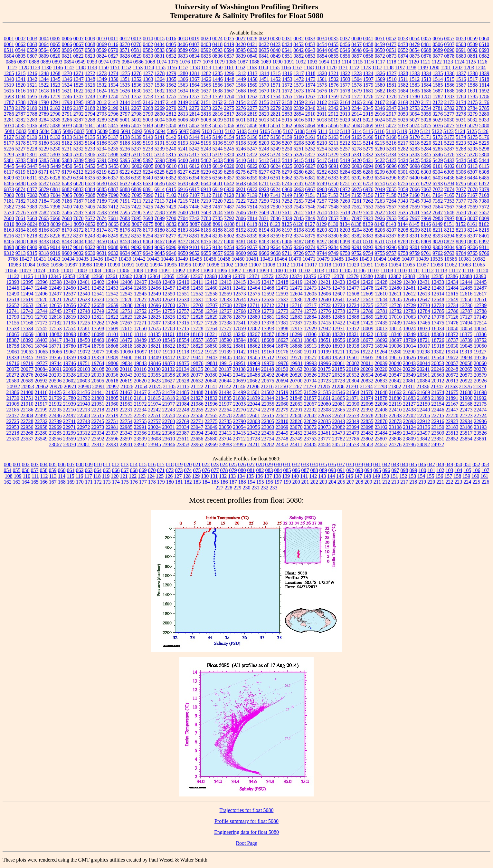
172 (98, 482)
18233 (225, 334)
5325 (287, 154)
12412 (211, 282)
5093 (149, 131)
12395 (27, 282)
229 (238, 488)
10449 (182, 259)
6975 (357, 189)
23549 (41, 439)
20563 (438, 375)
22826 (296, 421)
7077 (461, 189)
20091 (55, 369)
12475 (325, 288)
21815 (154, 398)
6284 (345, 172)
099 (413, 470)
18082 (55, 334)
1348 (90, 79)
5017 (310, 120)
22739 (55, 421)
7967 (415, 218)
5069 (368, 125)
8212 (449, 230)
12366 (182, 276)
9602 (79, 253)
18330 (381, 334)
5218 (414, 143)
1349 (102, 79)
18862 (254, 346)
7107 (194, 195)
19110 (169, 352)
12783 (410, 311)
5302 (44, 154)
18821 (155, 346)
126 (169, 476)
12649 (452, 299)
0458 (368, 44)
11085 (109, 270)
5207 (287, 143)
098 (404, 470)
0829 (137, 56)
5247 (252, 149)
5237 (137, 149)
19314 (452, 352)
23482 (367, 433)
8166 (44, 230)
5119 (402, 131)
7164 (438, 195)
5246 (241, 149)
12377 (324, 276)
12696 (155, 305)
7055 (392, 189)
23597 (126, 439)
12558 (211, 294)
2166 (368, 102)
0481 (426, 44)
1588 (473, 85)
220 (431, 482)
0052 (391, 39)
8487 (299, 241)
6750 (333, 183)
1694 (21, 96)
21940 (84, 404)
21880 (395, 398)
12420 (310, 282)
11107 (373, 270)
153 (412, 476)
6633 (137, 183)
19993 (310, 363)
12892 (381, 317)
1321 (334, 73)
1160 (218, 68)
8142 (380, 224)
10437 (111, 259)
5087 (79, 131)
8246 (102, 236)
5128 (21, 137)
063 (89, 470)
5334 (391, 154)
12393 (13, 282)
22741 (70, 421)
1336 (450, 73)
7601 (194, 212)
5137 (113, 137)
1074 (162, 62)
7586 (67, 212)
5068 (357, 125)
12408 (155, 282)
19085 (112, 352)
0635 (264, 50)
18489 (140, 340)
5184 (90, 143)
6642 (229, 183)
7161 (426, 195)
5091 (126, 131)
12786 (452, 311)
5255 (334, 149)
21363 (451, 386)
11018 (325, 265)
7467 (218, 207)
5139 (137, 137)
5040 (79, 125)
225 (476, 482)
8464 (148, 241)
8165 (32, 230)
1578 (357, 85)
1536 (137, 85)
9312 (9, 253)
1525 (79, 85)
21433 (70, 392)
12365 (168, 276)
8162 (484, 224)
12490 (13, 294)
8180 (160, 230)
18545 (169, 340)
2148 (171, 102)
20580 (13, 381)
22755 (140, 421)
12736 (466, 305)
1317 (299, 73)
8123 (275, 224)
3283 (32, 120)
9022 (90, 247)
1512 (414, 79)
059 (53, 470)
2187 (79, 108)
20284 (41, 375)
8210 (426, 230)
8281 (194, 236)
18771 (55, 346)
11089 (137, 270)
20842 (395, 381)
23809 (409, 439)
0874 (403, 56)
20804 (353, 381)
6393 (368, 178)
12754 (155, 311)
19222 (367, 352)
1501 (322, 79)
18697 (395, 340)
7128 (229, 195)
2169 (403, 102)
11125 (27, 276)
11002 (227, 265)
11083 (81, 270)
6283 (333, 172)
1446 (218, 79)
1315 (276, 73)
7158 (391, 195)
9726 (299, 253)
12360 (97, 276)
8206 (380, 230)
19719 (27, 363)
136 (259, 476)
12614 (438, 294)
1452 (276, 79)
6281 (310, 172)
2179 (21, 108)
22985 (126, 427)
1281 (194, 73)
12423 (338, 282)
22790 (240, 421)
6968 (322, 189)
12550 (169, 294)
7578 (32, 212)
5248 (264, 149)
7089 (102, 195)
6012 (194, 166)
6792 (426, 183)
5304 (67, 154)
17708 (169, 328)
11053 (381, 265)
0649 (368, 50)
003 (35, 464)
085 (287, 470)
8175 (113, 230)
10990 (114, 265)
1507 (368, 79)
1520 (21, 85)
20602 (70, 381)
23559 (70, 439)
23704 (225, 439)
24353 (282, 444)
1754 (160, 96)
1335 (438, 73)
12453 (112, 288)
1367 (194, 79)
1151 (115, 68)
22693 (395, 415)
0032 (299, 39)
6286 (368, 172)
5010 (229, 120)
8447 (90, 241)
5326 (299, 154)
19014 (410, 346)
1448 (229, 79)
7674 (102, 218)
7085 (67, 195)
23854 (466, 439)
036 (332, 464)
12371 (253, 276)
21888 (423, 398)
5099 (195, 131)
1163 (252, 68)
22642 (310, 415)
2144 (125, 102)
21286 (338, 386)
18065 (13, 334)
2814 (194, 114)
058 (44, 470)
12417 (268, 282)
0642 (299, 50)
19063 (27, 352)
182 (188, 482)
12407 (140, 282)
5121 (425, 131)
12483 (438, 288)
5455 (113, 166)
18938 (353, 346)
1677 (334, 91)
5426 (426, 160)
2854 (299, 114)
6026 (299, 166)
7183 (32, 201)
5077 (450, 125)
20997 (113, 386)
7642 (426, 212)
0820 (55, 56)
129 (196, 476)
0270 (125, 44)
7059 (403, 189)
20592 (41, 381)
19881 (211, 363)
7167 (472, 195)
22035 (240, 404)
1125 (471, 62)
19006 (395, 346)
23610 (169, 439)
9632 (113, 253)
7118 (218, 195)
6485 (484, 178)
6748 (310, 183)
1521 (32, 85)
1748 (90, 96)
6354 (194, 178)
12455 (140, 288)
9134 (218, 247)
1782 (438, 96)
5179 (32, 143)
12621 (55, 299)
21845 (282, 398)
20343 (126, 375)
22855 (367, 421)
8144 (403, 224)
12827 (183, 317)
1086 (231, 62)
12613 (423, 294)
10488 (352, 259)
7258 (333, 201)
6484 (472, 178)
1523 (55, 85)
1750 (113, 96)
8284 (206, 236)
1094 (324, 62)
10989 (100, 265)
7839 (287, 218)
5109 (311, 131)
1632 (160, 91)
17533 (13, 328)
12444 (466, 282)
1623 (90, 91)
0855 (334, 56)
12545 (140, 294)
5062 (287, 125)
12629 (169, 299)
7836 (276, 218)
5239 (160, 149)
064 (98, 470)
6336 (101, 178)
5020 (345, 120)
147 (358, 476)
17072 (424, 317)
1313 (252, 73)
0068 (90, 44)
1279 (171, 73)
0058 (461, 39)
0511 (9, 50)
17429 (367, 323)
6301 (403, 172)
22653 (325, 415)
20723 (325, 381)
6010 (171, 166)
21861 (324, 398)
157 (448, 476)
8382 (357, 236)
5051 (183, 125)
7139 (252, 195)
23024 (155, 427)
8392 (426, 236)
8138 (356, 224)
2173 (450, 102)
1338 (473, 73)
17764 (211, 328)
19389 (112, 357)
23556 (55, 439)
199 (287, 482)
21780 (70, 398)
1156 (172, 68)
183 (197, 482)
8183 (183, 230)
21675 (452, 392)
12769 (254, 311)
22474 (480, 410)
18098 (98, 334)
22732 (41, 421)
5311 (148, 154)
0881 (473, 56)
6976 (368, 189)
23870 (70, 444)
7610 (276, 212)
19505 (254, 357)
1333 (415, 73)
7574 (9, 212)
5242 (194, 149)
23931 (112, 444)
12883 (296, 317)
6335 (90, 178)
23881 (84, 444)
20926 (480, 381)
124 (151, 476)
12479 (381, 288)
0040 (356, 39)
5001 (125, 120)
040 (368, 464)
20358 (169, 375)
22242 (155, 410)
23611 (183, 439)
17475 (438, 323)
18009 (367, 328)
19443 (211, 357)
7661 (21, 218)
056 (26, 470)
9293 (368, 247)
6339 (136, 178)
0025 (229, 39)
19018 (438, 346)
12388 (466, 276)
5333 (380, 154)
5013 (264, 120)
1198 (411, 68)
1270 (67, 73)
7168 (484, 195)
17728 (197, 328)
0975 (115, 62)
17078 (438, 317)
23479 (353, 433)
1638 (218, 91)
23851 (438, 439)
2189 (102, 108)
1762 (252, 96)
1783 (450, 96)
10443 (153, 259)
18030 (424, 328)
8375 (310, 236)
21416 (41, 392)
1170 (332, 68)
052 (476, 464)
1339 (484, 73)
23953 (183, 444)
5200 (264, 143)
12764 (211, 311)
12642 (353, 299)
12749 (98, 311)
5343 (414, 154)
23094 (353, 427)
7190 (113, 201)
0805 (21, 56)
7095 (137, 195)
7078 (473, 189)
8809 (426, 241)
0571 (125, 50)
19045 (466, 346)
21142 (225, 386)
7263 (380, 201)
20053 (438, 363)
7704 (183, 218)
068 (134, 470)
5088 (91, 131)
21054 (141, 386)
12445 (480, 282)
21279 (310, 386)
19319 (466, 352)
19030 (452, 346)
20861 (410, 381)
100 (422, 470)
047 (431, 464)
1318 (310, 73)
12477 (353, 288)
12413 (225, 282)
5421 (368, 160)
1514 (438, 79)
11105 (346, 270)
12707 (211, 305)
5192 (171, 143)
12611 (395, 294)
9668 (276, 253)
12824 (140, 317)
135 (250, 476)
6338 (125, 178)
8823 (449, 241)
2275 (229, 108)
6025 (287, 166)
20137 (225, 369)
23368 (169, 433)
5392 (113, 160)
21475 (155, 392)
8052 (90, 224)
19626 (410, 357)
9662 (252, 253)
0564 (43, 50)
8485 (276, 241)
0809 (44, 56)
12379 (352, 276)
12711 (254, 305)
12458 (183, 288)
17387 (296, 323)
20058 (466, 363)
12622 (70, 299)
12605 (310, 294)
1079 (220, 62)
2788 (32, 114)
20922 (466, 381)
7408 (102, 207)
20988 (84, 386)
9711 (287, 253)
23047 (197, 427)
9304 (450, 247)
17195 (70, 323)
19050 (480, 346)
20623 (155, 381)
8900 (32, 247)
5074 (415, 125)
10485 (337, 259)
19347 (41, 357)
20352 (140, 375)
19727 (41, 363)
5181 (55, 143)
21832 (211, 398)
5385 (44, 160)
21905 (13, 404)
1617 (32, 91)
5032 (472, 120)
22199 (41, 410)
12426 (367, 282)
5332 (368, 154)
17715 (183, 328)
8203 (345, 230)
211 (377, 482)
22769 (183, 421)
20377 (197, 375)
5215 (380, 143)
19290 (409, 352)
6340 (148, 178)
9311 (484, 247)
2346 (380, 108)
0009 (90, 39)
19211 (338, 352)
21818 (168, 398)
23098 (367, 427)
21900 (466, 398)
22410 (395, 410)
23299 (70, 433)
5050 (171, 125)
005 (53, 464)
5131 (44, 137)
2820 (264, 114)
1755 (171, 96)
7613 (310, 212)
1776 (368, 96)
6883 (79, 189)
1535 (125, 85)
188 (242, 482)
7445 (183, 207)
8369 (276, 236)
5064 (310, 125)
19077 (98, 352)
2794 (90, 114)
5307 (102, 154)
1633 (171, 91)
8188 (218, 230)
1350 (113, 79)
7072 (438, 189)
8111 (241, 224)
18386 (480, 334)
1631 (148, 91)
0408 (206, 44)
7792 (229, 218)
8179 (148, 230)
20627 (169, 381)
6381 (310, 178)
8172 (79, 230)
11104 (332, 270)
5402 (206, 160)
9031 (102, 247)
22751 (112, 421)
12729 (409, 305)
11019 (339, 265)
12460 (211, 288)
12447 (27, 288)
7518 (264, 207)
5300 (21, 154)
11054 (395, 265)
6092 (345, 166)
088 (314, 470)
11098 (249, 270)
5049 (160, 125)
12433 (438, 282)
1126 (482, 62)
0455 (333, 44)
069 (143, 470)
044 (404, 464)
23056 (254, 427)
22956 (27, 427)
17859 (240, 328)
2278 (264, 108)
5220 (426, 143)
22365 (339, 410)
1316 (287, 73)
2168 (392, 102)
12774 (296, 311)
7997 (450, 218)
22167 (452, 404)
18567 (211, 340)
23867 (55, 444)
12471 (282, 288)
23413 (225, 433)
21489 (211, 392)
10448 (167, 259)
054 (8, 470)
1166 (286, 68)
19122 (197, 352)
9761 (426, 253)
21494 (225, 392)
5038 (55, 125)
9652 (194, 253)
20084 (41, 369)
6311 (32, 178)
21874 (367, 398)
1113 (335, 62)
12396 (41, 282)
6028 (322, 166)
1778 (392, 96)
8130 (333, 224)
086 (296, 470)
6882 (67, 189)
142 (313, 476)
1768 (322, 96)
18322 (367, 334)
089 (323, 470)
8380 (334, 236)
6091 (334, 166)
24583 (367, 444)
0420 (241, 44)
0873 (392, 56)
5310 (137, 154)
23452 (296, 433)
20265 (466, 369)
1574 (310, 85)
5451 (79, 166)
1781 (426, 96)
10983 (14, 265)
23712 (239, 439)
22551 (155, 415)
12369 (225, 276)
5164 (345, 137)
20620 (140, 381)
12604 (296, 294)
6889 (137, 189)
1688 (450, 91)
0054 (414, 39)
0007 (79, 39)
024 (224, 464)
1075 (173, 62)
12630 (183, 299)
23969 (211, 444)
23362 (155, 433)
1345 (55, 79)
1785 (473, 96)
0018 (183, 39)
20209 (367, 369)
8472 (183, 241)
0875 (415, 56)
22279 (282, 410)
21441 (98, 392)
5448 (44, 166)
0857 (357, 56)
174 (116, 482)
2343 (345, 108)
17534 (27, 328)
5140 (148, 137)
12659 (112, 305)
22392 (367, 410)
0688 (426, 50)
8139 (368, 224)
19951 (240, 363)
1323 (357, 73)
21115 (183, 386)
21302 (395, 386)
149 (376, 476)
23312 (84, 433)
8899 (21, 247)
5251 (299, 149)
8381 (345, 236)
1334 (426, 73)
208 (359, 482)
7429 (171, 207)
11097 (235, 270)
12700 (169, 305)
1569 (252, 85)
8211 (438, 230)
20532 (353, 375)
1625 (113, 91)
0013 (136, 39)
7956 (403, 218)
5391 (102, 160)
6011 (183, 166)
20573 (466, 375)
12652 (13, 305)
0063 (32, 44)
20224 (395, 369)
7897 (357, 218)
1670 (264, 91)
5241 (183, 149)
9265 (287, 247)
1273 (102, 73)
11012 (283, 265)
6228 (194, 172)
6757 (414, 183)
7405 (90, 207)
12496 (41, 294)
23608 (155, 439)
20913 (452, 381)
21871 (353, 398)
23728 (253, 439)
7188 (90, 201)
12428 (381, 282)
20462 (240, 375)
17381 (282, 323)
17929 (310, 328)
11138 (41, 276)
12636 (268, 299)
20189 (353, 369)
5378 (472, 154)
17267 (126, 323)
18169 (183, 334)
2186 (67, 108)
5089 (102, 131)
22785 (225, 421)
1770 (345, 96)
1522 (44, 85)
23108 (395, 427)
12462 (240, 288)
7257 (322, 201)
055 (17, 470)
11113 (441, 270)
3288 (90, 120)
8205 (368, 230)
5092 (137, 131)
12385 (437, 276)
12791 (27, 317)
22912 (424, 421)
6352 (171, 178)
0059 (472, 39)
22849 (353, 421)
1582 (403, 85)
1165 (275, 68)
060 (62, 470)
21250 (281, 386)
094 (368, 470)
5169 (403, 137)
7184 (44, 201)
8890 (461, 241)
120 (115, 476)
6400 (414, 178)
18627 (282, 340)
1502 (334, 79)
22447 (452, 410)
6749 (322, 183)
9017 (67, 247)
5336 (403, 154)
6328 (55, 178)
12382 (395, 276)
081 (251, 470)
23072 (310, 427)
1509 (380, 79)
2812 (171, 114)
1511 (403, 79)
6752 (356, 183)
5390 (90, 160)
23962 (197, 444)
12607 (339, 294)
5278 (357, 149)
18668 (353, 340)
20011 (367, 363)
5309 (125, 154)
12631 (197, 299)
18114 (140, 334)
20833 (381, 381)
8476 (206, 241)
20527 (325, 375)
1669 (252, 91)
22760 (169, 421)
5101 (218, 131)
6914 (160, 189)
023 (215, 464)
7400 (67, 207)
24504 (324, 444)
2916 (380, 114)
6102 (450, 166)
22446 (438, 410)
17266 (112, 323)
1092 (301, 62)
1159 (206, 68)
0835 (206, 56)
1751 (125, 96)
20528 (339, 375)
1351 (125, 79)
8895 (472, 241)
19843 (140, 363)
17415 (325, 323)
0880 (461, 56)
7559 (415, 207)
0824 (102, 56)
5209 (310, 143)
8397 (473, 236)
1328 (403, 73)
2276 (241, 108)
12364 (154, 276)
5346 (438, 154)
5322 (252, 154)
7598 (160, 212)
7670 (79, 218)
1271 (79, 73)
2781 (438, 108)
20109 (112, 369)
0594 (229, 50)
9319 (55, 253)
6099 (426, 166)
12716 (296, 305)
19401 (140, 357)
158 (457, 476)
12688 (126, 305)
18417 (55, 340)
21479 (169, 392)
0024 (217, 39)
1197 (400, 68)
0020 (206, 39)
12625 (112, 299)
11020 (353, 265)
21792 (84, 398)
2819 (252, 114)
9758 (403, 253)
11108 (387, 270)
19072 (84, 352)
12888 (353, 317)
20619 (126, 381)
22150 (423, 404)
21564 (353, 392)
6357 (229, 178)
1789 (32, 102)
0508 (461, 44)
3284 (44, 120)
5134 (79, 137)
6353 (183, 178)
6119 (20, 172)
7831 (264, 218)
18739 (466, 340)
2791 (67, 114)
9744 (322, 253)
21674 (438, 392)
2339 (299, 108)
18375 (466, 334)
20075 (13, 369)
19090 (126, 352)
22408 (381, 410)
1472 (299, 79)
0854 (322, 56)
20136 (211, 369)
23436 (268, 433)
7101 (160, 195)
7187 (79, 201)
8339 (252, 236)
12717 (310, 305)
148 (367, 476)
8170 (67, 230)
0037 (345, 39)
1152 (126, 68)
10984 (29, 265)
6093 (357, 166)
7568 (461, 207)
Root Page (246, 843)
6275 (241, 172)
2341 (322, 108)
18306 (310, 334)
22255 (197, 410)
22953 (13, 427)
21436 (84, 392)
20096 (70, 369)
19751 (84, 363)
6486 (9, 183)
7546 (310, 207)
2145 (137, 102)
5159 (287, 137)
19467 (240, 357)
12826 (169, 317)
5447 (32, 166)
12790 (13, 317)
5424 (403, 160)
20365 (183, 375)
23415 (240, 433)
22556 (197, 415)
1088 (254, 62)
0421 (252, 44)
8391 (415, 236)
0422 (264, 44)
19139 (225, 352)
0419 (229, 44)
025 (233, 464)
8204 (357, 230)
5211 (333, 143)
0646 (345, 50)
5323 (264, 154)
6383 (333, 178)
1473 (310, 79)
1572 (287, 85)
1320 (322, 73)
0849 (276, 56)
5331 (356, 154)
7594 (113, 212)
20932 (14, 386)
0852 (299, 56)
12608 (353, 294)
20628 (183, 381)
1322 (345, 73)
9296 (392, 247)
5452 (90, 166)
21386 (13, 392)
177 (143, 482)
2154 (241, 102)
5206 (276, 143)
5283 (415, 149)
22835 (325, 421)
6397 (403, 178)
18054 (466, 328)
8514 (391, 241)
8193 (252, 230)
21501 (254, 392)
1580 (380, 85)
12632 (211, 299)
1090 (278, 62)
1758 (206, 96)
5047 (137, 125)
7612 (299, 212)
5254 (322, 149)
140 (295, 476)
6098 (415, 166)
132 (223, 476)
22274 (254, 410)
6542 (55, 183)
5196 (218, 143)
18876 (282, 346)
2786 (9, 114)
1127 (12, 68)
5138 (125, 137)
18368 (438, 334)
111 (35, 476)
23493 (410, 433)
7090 (113, 195)
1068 (150, 62)
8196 (276, 230)
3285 (55, 120)
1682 (380, 91)
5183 (79, 143)
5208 (299, 143)
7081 (21, 195)
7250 (264, 201)
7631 (391, 212)
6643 (241, 183)
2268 (148, 108)
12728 (395, 305)
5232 (79, 149)
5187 (113, 143)
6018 (206, 166)
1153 (138, 68)
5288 (461, 149)
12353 (69, 276)
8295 (218, 236)
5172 (438, 137)
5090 (114, 131)
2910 (310, 114)
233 (274, 488)
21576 (367, 392)
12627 (140, 299)
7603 (206, 212)
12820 (84, 317)
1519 (9, 85)
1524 (67, 85)
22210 (70, 410)
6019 (218, 166)
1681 (368, 91)
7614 (322, 212)
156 (439, 476)
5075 (426, 125)
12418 (282, 282)
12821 (98, 317)
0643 (310, 50)
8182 (171, 230)
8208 (403, 230)
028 (260, 464)
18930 (339, 346)
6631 (113, 183)
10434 (68, 259)
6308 (484, 172)
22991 (140, 427)
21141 (211, 386)
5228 (32, 149)
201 (305, 482)
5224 (472, 143)
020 (188, 464)
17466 (424, 323)
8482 (252, 241)
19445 (225, 357)
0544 (20, 50)
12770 (268, 311)
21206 (253, 386)
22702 (410, 415)
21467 (140, 392)
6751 (345, 183)
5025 (391, 120)
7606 (241, 212)
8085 (183, 224)
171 (89, 482)
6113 (473, 166)
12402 (98, 282)
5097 (184, 131)
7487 (229, 207)
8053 (102, 224)
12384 (423, 276)
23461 (325, 433)
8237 (79, 236)
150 (385, 476)
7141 (275, 195)
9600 (67, 253)
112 (44, 476)
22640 (296, 415)
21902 (480, 398)
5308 (113, 154)
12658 (98, 305)
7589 (90, 212)
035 (323, 464)
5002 (137, 120)
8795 (414, 241)
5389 (79, 160)
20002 (353, 363)
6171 (43, 172)
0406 (183, 44)
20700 (296, 381)
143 (322, 476)
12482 (424, 288)
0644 (322, 50)
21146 (239, 386)
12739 (480, 305)
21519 (282, 392)
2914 (356, 114)
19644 (438, 357)
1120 (414, 62)
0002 (21, 39)
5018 (322, 120)
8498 (334, 241)
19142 (239, 352)
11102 (304, 270)
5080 (484, 125)
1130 (47, 68)
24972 (438, 444)
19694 (466, 357)
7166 (461, 195)
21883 (409, 398)
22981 (112, 427)
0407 (194, 44)
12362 (126, 276)
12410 (183, 282)
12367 (196, 276)
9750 (345, 253)
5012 (252, 120)
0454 (322, 44)
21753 (41, 398)
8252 (125, 236)
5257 (345, 149)
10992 (142, 265)
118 (97, 476)
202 (314, 482)
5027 (414, 120)
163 (17, 482)
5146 (218, 137)
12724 (353, 305)
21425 (55, 392)
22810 (282, 421)
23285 (55, 433)
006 (62, 464)
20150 (282, 369)
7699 (160, 218)
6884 (90, 189)
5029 (438, 120)
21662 (395, 392)
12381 (381, 276)
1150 (104, 68)
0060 (484, 39)
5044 (102, 125)
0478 (403, 44)
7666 (55, 218)
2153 (229, 102)
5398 (160, 160)
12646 (410, 299)
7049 (380, 189)
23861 (480, 439)
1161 (229, 68)
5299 (9, 154)
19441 (197, 357)
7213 (159, 201)
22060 (282, 404)
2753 (415, 108)
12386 (451, 276)
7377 (461, 201)
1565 (206, 85)
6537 (44, 183)
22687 (381, 415)
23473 (339, 433)
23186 (466, 427)
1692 (484, 91)
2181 (44, 108)
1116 (369, 62)
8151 (449, 224)
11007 (255, 265)
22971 (70, 427)
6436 (449, 178)
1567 (229, 85)
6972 (345, 189)
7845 (299, 218)
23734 (268, 439)
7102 (171, 195)
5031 (461, 120)
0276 (136, 44)
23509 (438, 433)
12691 (140, 305)
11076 (53, 270)
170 (80, 482)
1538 (160, 85)
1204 (481, 68)
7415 (125, 207)
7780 (206, 218)
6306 (461, 172)
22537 (140, 415)
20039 (381, 363)
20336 (112, 375)
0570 (113, 50)
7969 (426, 218)
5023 (368, 120)
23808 (395, 439)
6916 (183, 189)
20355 (155, 375)
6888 (125, 189)
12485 (466, 288)
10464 (281, 259)
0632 (252, 50)
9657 (218, 253)
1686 (426, 91)
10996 (185, 265)
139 (286, 476)
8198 (299, 230)
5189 (137, 143)
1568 (241, 85)
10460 (238, 259)
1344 (44, 79)
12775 (310, 311)
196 (269, 482)
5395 (125, 160)
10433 (54, 259)
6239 (217, 172)
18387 (13, 340)
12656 (70, 305)
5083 (33, 131)
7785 (218, 218)
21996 (211, 404)
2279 (276, 108)
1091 (289, 62)
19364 (84, 357)
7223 (252, 201)
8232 (67, 236)
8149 (438, 224)
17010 (395, 317)
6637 (171, 183)
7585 (55, 212)
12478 (367, 288)
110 (27, 476)
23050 (225, 427)
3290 (113, 120)
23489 (395, 433)
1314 (264, 73)
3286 (67, 120)
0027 (241, 39)
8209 (415, 230)
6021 (241, 166)
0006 (67, 39)
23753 (310, 439)
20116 (140, 369)
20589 (27, 381)
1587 (461, 85)
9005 (44, 247)
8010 (9, 224)
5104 (253, 131)
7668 (67, 218)
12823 (126, 317)
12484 (452, 288)
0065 (55, 44)
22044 (254, 404)
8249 (113, 236)
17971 (339, 328)
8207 (392, 230)
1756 (183, 96)
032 (296, 464)
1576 (334, 85)
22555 (183, 415)
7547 (322, 207)
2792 (79, 114)
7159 (403, 195)
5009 (218, 120)
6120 (32, 172)
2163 (334, 102)
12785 (438, 311)
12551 (183, 294)
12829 (211, 317)
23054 (240, 427)
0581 (136, 50)
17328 (211, 323)
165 (35, 482)
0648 (356, 50)
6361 (275, 178)
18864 (268, 346)
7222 (241, 201)
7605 (229, 212)
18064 (480, 328)
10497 (408, 259)
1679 (357, 91)
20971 (70, 386)
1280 (183, 73)
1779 (403, 96)
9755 (380, 253)
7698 (148, 218)
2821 (276, 114)
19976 (282, 363)
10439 (125, 259)
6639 (194, 183)
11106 (359, 270)
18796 (98, 346)
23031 (169, 427)
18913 (310, 346)
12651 (480, 299)
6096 (392, 166)
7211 (136, 201)
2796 (113, 114)
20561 (424, 375)
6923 (264, 189)
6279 (287, 172)
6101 (438, 166)
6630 (102, 183)
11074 (39, 270)
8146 (426, 224)
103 (450, 470)
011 (107, 464)
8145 (414, 224)
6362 (287, 178)
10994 (156, 265)
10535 (437, 259)
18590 (225, 340)
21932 (55, 404)
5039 (67, 125)
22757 (155, 421)
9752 (356, 253)
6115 (484, 166)
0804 (9, 56)
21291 (352, 386)
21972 (140, 404)
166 (44, 482)
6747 (299, 183)
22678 (367, 415)
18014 (395, 328)
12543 (126, 294)
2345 (368, 108)
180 (170, 482)
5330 (345, 154)
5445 (9, 166)
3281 (9, 120)
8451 (113, 241)
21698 (480, 392)
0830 (148, 56)
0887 (23, 62)
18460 (98, 340)
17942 (325, 328)
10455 (196, 259)
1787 (9, 102)
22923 (452, 421)
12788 (480, 311)
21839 (253, 398)
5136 (102, 137)
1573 (299, 85)
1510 (392, 79)
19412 (169, 357)
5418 (333, 160)
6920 (229, 189)
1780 (415, 96)
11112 (428, 270)
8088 (206, 224)
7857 (334, 218)
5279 (368, 149)
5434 (461, 160)
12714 (282, 305)
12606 (325, 294)
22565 (211, 415)
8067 (137, 224)
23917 (98, 444)
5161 (310, 137)
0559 (32, 50)
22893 (410, 421)
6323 (43, 178)
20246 (438, 369)
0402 (148, 44)
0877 (438, 56)
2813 (183, 114)
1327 (392, 73)
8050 (79, 224)
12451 (84, 288)
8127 (310, 224)
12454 (126, 288)
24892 (423, 444)
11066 (11, 270)
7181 (9, 201)
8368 (264, 236)
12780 (367, 311)
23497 (424, 433)
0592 (206, 50)
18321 (353, 334)
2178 (9, 108)
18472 (126, 340)
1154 (149, 68)
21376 (465, 386)
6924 (276, 189)
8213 (461, 230)
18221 (211, 334)
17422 (339, 323)
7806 (241, 218)
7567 (450, 207)
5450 (67, 166)
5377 (461, 154)
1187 (377, 68)
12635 (254, 299)
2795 (102, 114)
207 (350, 482)
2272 (194, 108)
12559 (225, 294)
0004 (44, 39)
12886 (339, 317)
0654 (414, 50)
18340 (395, 334)
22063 (296, 404)
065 (107, 470)
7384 (21, 207)
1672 (287, 91)
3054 (414, 114)
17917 (296, 328)
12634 (240, 299)
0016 (171, 39)
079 (233, 470)
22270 (240, 410)
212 (386, 482)
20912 (438, 381)
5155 (241, 137)
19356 (55, 357)
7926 (380, 218)
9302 (426, 247)
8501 (357, 241)
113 (53, 476)
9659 (229, 253)
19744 (55, 363)
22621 (282, 415)
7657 (484, 212)
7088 (90, 195)
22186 (27, 410)
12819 (70, 317)
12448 (41, 288)
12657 (84, 305)
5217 (403, 143)
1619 (55, 91)
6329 (67, 178)
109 (18, 476)
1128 (24, 68)
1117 (380, 62)
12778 (339, 311)
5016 (299, 120)
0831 (160, 56)
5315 (171, 154)
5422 (380, 160)
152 (403, 476)
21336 (423, 386)
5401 (194, 160)
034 (314, 464)
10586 (451, 259)
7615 (333, 212)
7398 (55, 207)
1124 (459, 62)
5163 (334, 137)
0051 (380, 39)
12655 (55, 305)
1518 (484, 79)
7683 (125, 218)
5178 (21, 143)
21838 (239, 398)
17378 (268, 323)
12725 (367, 305)
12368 (211, 276)
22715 (438, 415)
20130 (154, 369)
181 (179, 482)
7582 (44, 212)
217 (404, 482)
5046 (125, 125)
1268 (55, 73)
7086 (79, 195)
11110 (401, 270)
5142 (171, 137)
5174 (461, 137)
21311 (409, 386)
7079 (484, 189)
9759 (414, 253)
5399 (171, 160)
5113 (345, 131)
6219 (101, 172)
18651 (325, 340)
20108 (98, 369)
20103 (84, 369)
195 (260, 482)
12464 (254, 288)
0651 (391, 50)
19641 (424, 357)
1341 (21, 79)
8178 (137, 230)
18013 (381, 328)
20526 (310, 375)
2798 (137, 114)
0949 (81, 62)
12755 (169, 311)
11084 (95, 270)
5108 (299, 131)
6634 (148, 183)
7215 (183, 201)
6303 (426, 172)
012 (116, 464)
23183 (452, 427)
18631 (296, 340)
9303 (438, 247)
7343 (403, 201)
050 (458, 464)
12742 (27, 311)
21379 (479, 386)
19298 (423, 352)
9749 (333, 253)
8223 (44, 236)
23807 (381, 439)
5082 (21, 131)
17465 (410, 323)
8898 (9, 247)
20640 (211, 381)
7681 (113, 218)
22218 (98, 410)
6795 (461, 183)
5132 (55, 137)
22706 (424, 415)
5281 (392, 149)
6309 (9, 178)
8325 (241, 236)
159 (466, 476)
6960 (287, 189)
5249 (276, 149)
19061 (13, 352)
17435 (381, 323)
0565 (55, 50)
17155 (13, 323)
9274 (310, 247)
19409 (155, 357)
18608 (268, 340)
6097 (403, 166)
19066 (55, 352)
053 (485, 464)
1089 (266, 62)
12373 (281, 276)
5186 (102, 143)
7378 (472, 201)
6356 (217, 178)
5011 (241, 120)
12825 (155, 317)
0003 (32, 39)
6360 (264, 178)
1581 (392, 85)
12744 (41, 311)
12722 (324, 305)
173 (107, 482)
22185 (13, 410)
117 (88, 476)
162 (8, 482)
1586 (450, 85)
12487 (480, 288)
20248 (452, 369)
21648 (381, 392)
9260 (264, 247)
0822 (79, 56)
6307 (472, 172)
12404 (112, 282)
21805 (112, 398)
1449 (241, 79)
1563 (183, 85)
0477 (391, 44)
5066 (334, 125)
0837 (229, 56)
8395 (461, 236)
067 (125, 470)
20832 (367, 381)
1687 (438, 91)
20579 (480, 375)
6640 (206, 183)
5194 (194, 143)
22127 (409, 404)
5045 (113, 125)
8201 (334, 230)
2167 (380, 102)
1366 (183, 79)
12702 (197, 305)
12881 (268, 317)
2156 (264, 102)
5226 (9, 149)
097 (395, 470)
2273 (206, 108)
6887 (113, 189)
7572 (484, 207)
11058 (436, 265)
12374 (296, 276)
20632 (197, 381)
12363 (140, 276)
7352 (438, 201)
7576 (21, 212)
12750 (112, 311)
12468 (268, 288)
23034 (183, 427)
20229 (409, 369)
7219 (206, 201)
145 (340, 476)
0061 (9, 44)
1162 (240, 68)
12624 (98, 299)
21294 (366, 386)
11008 (269, 265)
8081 (160, 224)
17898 (282, 328)
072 (170, 470)
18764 (41, 346)
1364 (160, 79)
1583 (415, 85)
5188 (125, 143)
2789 (44, 114)
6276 (252, 172)
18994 (381, 346)
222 (449, 482)
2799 (148, 114)
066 (116, 470)
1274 (113, 73)
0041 (368, 39)
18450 (84, 340)
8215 (484, 230)
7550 (345, 207)
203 (323, 482)
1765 (287, 96)
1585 (438, 85)
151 (394, 476)
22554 (169, 415)
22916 (438, 421)
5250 (287, 149)
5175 (473, 137)
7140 (264, 195)
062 (80, 470)
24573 (353, 444)
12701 (183, 305)
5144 (194, 137)
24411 (296, 444)
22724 (480, 415)
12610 (381, 294)
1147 (69, 68)
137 (268, 476)
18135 (154, 334)
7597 (148, 212)
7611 (287, 212)
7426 (160, 207)
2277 (252, 108)
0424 (287, 44)
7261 (356, 201)
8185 (206, 230)
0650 (380, 50)
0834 (194, 56)
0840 (252, 56)
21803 (98, 398)
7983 (438, 218)
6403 (438, 178)
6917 (194, 189)
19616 (395, 357)
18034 (438, 328)
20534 (367, 375)
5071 (380, 125)
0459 (380, 44)
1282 (206, 73)
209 (368, 482)
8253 (137, 236)
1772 (357, 96)
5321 (241, 154)
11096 (221, 270)
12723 (338, 305)
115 (70, 476)
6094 (368, 166)
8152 (461, 224)
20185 (338, 369)
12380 (366, 276)
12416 (253, 282)
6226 (171, 172)
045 (413, 464)
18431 (70, 340)
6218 (90, 172)
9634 (125, 253)
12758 (197, 311)
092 (350, 470)
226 (485, 482)
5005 (171, 120)
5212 (345, 143)
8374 (299, 236)
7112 (206, 195)
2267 (137, 108)
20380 (211, 375)
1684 (403, 91)
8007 (473, 218)
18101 (112, 334)
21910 (27, 404)
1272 (90, 73)
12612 (409, 294)
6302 (414, 172)
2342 (334, 108)
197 (278, 482)
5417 (322, 160)
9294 (380, 247)
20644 (225, 381)
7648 (449, 212)
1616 (21, 91)
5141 (160, 137)
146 (349, 476)
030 (278, 464)
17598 (98, 328)
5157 (264, 137)
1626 (125, 91)
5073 (403, 125)
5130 (32, 137)
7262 (368, 201)
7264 (391, 201)
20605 (98, 381)
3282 (21, 120)
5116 (379, 131)
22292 (310, 410)
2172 (438, 102)
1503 (345, 79)
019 (179, 464)
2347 (392, 108)
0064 (44, 44)
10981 (465, 259)
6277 (264, 172)
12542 (112, 294)
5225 (484, 143)
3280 (484, 114)
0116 (113, 44)
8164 (21, 230)
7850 (322, 218)
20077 (27, 369)
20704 (310, 381)
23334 (98, 433)
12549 (155, 294)
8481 (241, 241)
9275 (322, 247)
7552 (357, 207)
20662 (254, 381)
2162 (322, 102)
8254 (148, 236)
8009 (484, 218)
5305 (79, 154)
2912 (333, 114)
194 (251, 482)
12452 (98, 288)
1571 (276, 85)
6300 (391, 172)
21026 (127, 386)
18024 (410, 328)
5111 (322, 131)
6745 (275, 183)
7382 (9, 207)
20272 (13, 375)
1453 (287, 79)
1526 (90, 85)
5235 (113, 149)
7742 (194, 218)
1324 (368, 73)
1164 (263, 68)
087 (305, 470)
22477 (13, 415)
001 (17, 464)
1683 (392, 91)
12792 (41, 317)
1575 (322, 85)
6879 (44, 189)
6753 (368, 183)
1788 (21, 102)
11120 (482, 270)
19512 (268, 357)
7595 (125, 212)
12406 (126, 282)
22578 (225, 415)
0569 (101, 50)
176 (134, 482)
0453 (310, 44)
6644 (252, 183)
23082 (339, 427)
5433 (449, 160)
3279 (472, 114)
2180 (32, 108)
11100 (276, 270)
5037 (44, 125)
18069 (27, 334)
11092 (179, 270)
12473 (310, 288)
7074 (450, 189)
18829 (197, 346)
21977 (169, 404)
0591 (194, 50)
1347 (79, 79)
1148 (81, 68)
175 (125, 482)
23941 (126, 444)
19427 (183, 357)
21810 (126, 398)
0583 (159, 50)
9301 (415, 247)
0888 (34, 62)
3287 (79, 120)
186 (224, 482)
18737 (452, 340)
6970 (334, 189)
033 (305, 464)
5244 (218, 149)
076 (206, 470)
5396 (137, 160)
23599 (140, 439)
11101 (290, 270)
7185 (55, 201)
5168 (392, 137)
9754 (368, 253)
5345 (426, 154)
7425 (148, 207)
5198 (241, 143)
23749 (296, 439)
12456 (155, 288)
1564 (194, 85)
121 (124, 476)
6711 (264, 183)
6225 (159, 172)
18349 (409, 334)
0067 (79, 44)
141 (304, 476)
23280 (41, 433)
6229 (206, 172)
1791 (55, 102)
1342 (32, 79)
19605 (367, 357)
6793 (438, 183)
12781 (381, 311)
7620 (368, 212)
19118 (183, 352)
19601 (353, 357)
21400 (27, 392)
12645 (395, 299)
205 (341, 482)
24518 (338, 444)
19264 (381, 352)
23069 (282, 427)
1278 (160, 73)
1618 (44, 91)
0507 (449, 44)
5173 (450, 137)
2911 (322, 114)
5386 (55, 160)
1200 (434, 68)
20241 (423, 369)
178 (152, 482)
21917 (41, 404)
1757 (194, 96)
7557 (392, 207)
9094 (148, 247)
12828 (197, 317)
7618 (345, 212)
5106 (276, 131)
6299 (380, 172)
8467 (160, 241)
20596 (55, 381)
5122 (437, 131)
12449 (55, 288)
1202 (458, 68)
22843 (339, 421)
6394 (380, 178)
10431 (40, 259)
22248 (183, 410)
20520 (296, 375)
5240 (171, 149)
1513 (426, 79)
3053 (403, 114)
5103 (242, 131)
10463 (267, 259)
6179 (67, 172)
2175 (473, 102)
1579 (368, 85)
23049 (211, 427)
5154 (229, 137)
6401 (426, 178)
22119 (395, 404)
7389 (32, 207)
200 (296, 482)
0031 (287, 39)
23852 (452, 439)
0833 (183, 56)
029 (269, 464)
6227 (183, 172)
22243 (169, 410)
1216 (32, 73)
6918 (206, 189)
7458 (206, 207)
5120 (414, 131)
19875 (183, 363)
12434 (452, 282)
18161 (168, 334)
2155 (252, 102)
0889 (46, 62)
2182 (55, 108)
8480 (229, 241)
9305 (461, 247)
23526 (480, 433)
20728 (339, 381)
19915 (225, 363)
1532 (102, 85)
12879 (240, 317)
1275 (125, 73)
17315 (183, 323)
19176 (282, 352)
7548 (334, 207)
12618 (13, 299)
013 (125, 464)
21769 (55, 398)
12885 (325, 317)
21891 (452, 398)
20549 (410, 375)
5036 (32, 125)
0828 (125, 56)
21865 (338, 398)
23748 (282, 439)
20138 (239, 369)
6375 (299, 178)
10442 (139, 259)
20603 (84, 381)
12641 (339, 299)
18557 (197, 340)
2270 (171, 108)
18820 (140, 346)
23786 (353, 439)
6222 (125, 172)
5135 (90, 137)
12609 (367, 294)
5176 (484, 137)
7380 (484, 201)
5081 (10, 131)
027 (251, 464)
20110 (126, 369)
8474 (194, 241)
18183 (197, 334)
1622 (79, 91)
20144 (253, 369)
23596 (112, 439)
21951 (98, 404)
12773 (282, 311)
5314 (159, 154)
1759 (218, 96)
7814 (252, 218)
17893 (268, 328)
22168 (466, 404)
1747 (79, 96)
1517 (472, 79)
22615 (268, 415)
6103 (461, 166)
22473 (466, 410)
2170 (415, 102)
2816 (218, 114)
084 (278, 470)
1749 (102, 96)
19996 (325, 363)
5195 (206, 143)
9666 (264, 253)
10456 (210, 259)
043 (395, 464)
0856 (345, 56)
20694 (282, 381)
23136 (424, 427)
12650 (466, 299)
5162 (322, 137)
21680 (466, 392)
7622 (380, 212)
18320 (338, 334)
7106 (183, 195)
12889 (367, 317)
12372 (267, 276)
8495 (310, 241)
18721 (424, 340)
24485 (310, 444)
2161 (310, 102)
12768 (240, 311)
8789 (403, 241)
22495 (41, 415)
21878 (381, 398)
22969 (55, 427)
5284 (426, 149)
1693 (9, 96)
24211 (254, 444)
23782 (338, 439)
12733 (438, 305)
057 (35, 470)
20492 (268, 375)
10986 (57, 265)
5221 (438, 143)
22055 (268, 404)
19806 (112, 363)
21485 (183, 392)
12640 (325, 299)
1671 (276, 91)
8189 (229, 230)
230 (247, 488)
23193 (480, 427)
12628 (155, 299)
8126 (299, 224)
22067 (310, 404)
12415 (239, 282)
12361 (111, 276)
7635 (403, 212)
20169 (310, 369)
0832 (171, 56)
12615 (452, 294)
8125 (287, 224)
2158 (287, 102)
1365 (171, 79)
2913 (345, 114)
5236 (125, 149)
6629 (90, 183)
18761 (27, 346)
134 (241, 476)
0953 (92, 62)
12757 (183, 311)
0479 (414, 44)
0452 (299, 44)
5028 (426, 120)
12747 (70, 311)
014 (134, 464)
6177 (55, 172)
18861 (240, 346)
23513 (452, 433)
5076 (438, 125)
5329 (333, 154)
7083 (44, 195)
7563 (426, 207)
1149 (92, 68)
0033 (310, 39)
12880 (254, 317)
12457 (169, 288)
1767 (310, 96)
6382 (322, 178)
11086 (123, 270)
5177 (9, 143)
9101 (194, 247)
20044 (423, 363)
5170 (415, 137)
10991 (128, 265)
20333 (98, 375)
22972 (84, 427)
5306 (90, 154)
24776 (395, 444)
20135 (197, 369)
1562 (171, 85)
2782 (450, 108)
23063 (268, 427)
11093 (193, 270)
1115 (358, 62)
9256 (241, 247)
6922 (252, 189)
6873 (9, 189)
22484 (27, 415)
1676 (322, 91)
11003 (241, 265)
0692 (472, 50)
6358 (241, 178)
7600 (183, 212)
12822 (112, 317)
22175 (480, 404)
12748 (84, 311)
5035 (21, 125)
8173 (90, 230)
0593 (217, 50)
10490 (366, 259)
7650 (461, 212)
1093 (312, 62)
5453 (102, 166)
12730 (423, 305)
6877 (32, 189)
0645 (333, 50)
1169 (320, 68)
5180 (44, 143)
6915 (171, 189)
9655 (206, 253)
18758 (13, 346)
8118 (252, 224)
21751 (27, 398)
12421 (324, 282)
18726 (438, 340)
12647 (424, 299)
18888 (296, 346)
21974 (155, 404)
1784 (461, 96)
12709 (240, 305)
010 (98, 464)
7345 (414, 201)
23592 (98, 439)
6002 (137, 166)
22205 (55, 410)
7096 (148, 195)
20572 (452, 375)
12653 (27, 305)
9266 (299, 247)
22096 (381, 404)
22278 (268, 410)
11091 (165, 270)
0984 (127, 62)
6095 (380, 166)
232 (265, 488)
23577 (84, 439)
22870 (381, 421)
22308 (325, 410)
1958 (90, 102)
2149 (183, 102)
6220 (113, 172)
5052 (194, 125)
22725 (13, 421)
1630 (137, 91)
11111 (414, 270)
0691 (461, 50)
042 (386, 464)
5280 (380, 149)
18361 (423, 334)
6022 (252, 166)
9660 (241, 253)
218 (413, 482)
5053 (206, 125)
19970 (268, 363)
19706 (480, 357)
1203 (469, 68)
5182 (67, 143)
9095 (160, 247)
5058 (252, 125)
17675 (155, 328)
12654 (41, 305)
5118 (391, 131)
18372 (452, 334)
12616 (466, 294)
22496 (55, 415)
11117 (455, 270)
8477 (218, 241)
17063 (410, 317)
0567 (78, 50)
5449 (55, 166)
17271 (140, 323)
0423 (275, 44)
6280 (299, 172)
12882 (282, 317)
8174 (102, 230)
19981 (296, 363)
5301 (32, 154)
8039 (55, 224)
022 (206, 464)
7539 (287, 207)
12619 (27, 299)
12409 (169, 282)
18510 (155, 340)
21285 (324, 386)
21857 (310, 398)
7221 (229, 201)
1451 (264, 79)
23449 (282, 433)
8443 (67, 241)
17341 (240, 323)
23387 (183, 433)
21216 (267, 386)
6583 (67, 183)
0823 (90, 56)
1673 (299, 91)
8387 (392, 236)
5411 (252, 160)
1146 (58, 68)
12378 (338, 276)
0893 (57, 62)
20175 (324, 369)
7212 (148, 201)
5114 (357, 131)
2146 (148, 102)
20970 (56, 386)
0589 (183, 50)
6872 (484, 183)
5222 (449, 143)
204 (332, 482)
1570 (264, 85)
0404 (159, 44)
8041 (67, 224)
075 (197, 470)
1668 (241, 91)
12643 (367, 299)
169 (71, 482)
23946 (169, 444)
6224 (148, 172)
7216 (194, 201)
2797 (125, 114)
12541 (98, 294)
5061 (276, 125)
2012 (102, 102)
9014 (55, 247)
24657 (381, 444)
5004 (160, 120)
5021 (356, 120)
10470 (295, 259)
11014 (297, 265)
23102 (381, 427)
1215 (21, 73)
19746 (70, 363)
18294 (282, 334)
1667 (229, 91)
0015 (159, 39)
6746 (287, 183)
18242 (239, 334)
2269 (160, 108)
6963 (299, 189)
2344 (357, 108)
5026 (403, 120)
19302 (438, 352)
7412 (113, 207)
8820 (438, 241)
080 (242, 470)
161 (484, 476)
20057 (452, 363)
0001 (9, 39)
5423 (391, 160)
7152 (322, 195)
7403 (79, 207)
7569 (473, 207)
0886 (11, 62)
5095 (172, 131)
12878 (225, 317)
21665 (410, 392)
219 (422, 482)
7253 (299, 201)
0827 (113, 56)
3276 (438, 114)
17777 (225, 328)
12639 (310, 299)
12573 (240, 294)
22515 (98, 415)
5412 (264, 160)
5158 (276, 137)
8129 (322, 224)
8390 (403, 236)
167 (53, 482)
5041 (90, 125)
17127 (466, 317)
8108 (229, 224)
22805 (268, 421)
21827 (197, 398)
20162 (296, 369)
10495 (394, 259)
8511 (380, 241)
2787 (21, 114)
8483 (264, 241)
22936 (480, 421)
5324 (275, 154)
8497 (322, 241)
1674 (310, 91)
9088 (113, 247)
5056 (229, 125)
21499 (240, 392)
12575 (254, 294)
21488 (197, 392)
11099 (263, 270)
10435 (82, 259)
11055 (408, 265)
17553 (55, 328)
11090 (151, 270)
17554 (70, 328)
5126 (483, 131)
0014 (148, 39)
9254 (229, 247)
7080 (9, 195)
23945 (155, 444)
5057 (241, 125)
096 (386, 470)
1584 (426, 85)
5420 (356, 160)
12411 (197, 282)
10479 (323, 259)
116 (79, 476)
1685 (415, 91)
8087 (194, 224)
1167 (297, 68)
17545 (41, 328)
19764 (98, 363)
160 (475, 476)
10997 (199, 265)
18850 (211, 346)
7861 (345, 218)
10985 (43, 265)
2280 (287, 108)
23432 (254, 433)
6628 (79, 183)
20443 (225, 375)
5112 (334, 131)
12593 (282, 294)
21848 (296, 398)
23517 (466, 433)
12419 (296, 282)
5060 (264, 125)
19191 (310, 352)
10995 (170, 265)
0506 (438, 44)
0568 (90, 50)
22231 (126, 410)
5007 (194, 120)
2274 (218, 108)
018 (170, 464)
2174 (461, 102)
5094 (160, 131)
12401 (84, 282)
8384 (380, 236)
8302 (229, 236)
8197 (287, 230)
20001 (339, 363)
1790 (44, 102)
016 (152, 464)
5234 (102, 149)
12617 (480, 294)
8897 (484, 241)
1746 (67, 96)
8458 (125, 241)
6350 (159, 178)
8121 (264, 224)
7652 (472, 212)
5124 (460, 131)
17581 (84, 328)
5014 (275, 120)
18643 (310, 340)
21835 (225, 398)
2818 (241, 114)
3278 (461, 114)
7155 (356, 195)
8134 (345, 224)
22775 (211, 421)
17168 (27, 323)
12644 (381, 299)
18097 (84, 334)
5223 (461, 143)
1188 (389, 68)
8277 (171, 236)
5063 (299, 125)
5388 (67, 160)
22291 (296, 410)
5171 (426, 137)
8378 (322, 236)
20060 (480, 363)
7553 (368, 207)
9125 (206, 247)
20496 (282, 375)
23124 (410, 427)
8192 (241, 230)
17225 (84, 323)
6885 (102, 189)
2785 (484, 108)
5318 (206, 154)
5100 (207, 131)
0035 (333, 39)
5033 (484, 120)
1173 (366, 68)
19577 (310, 357)
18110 (126, 334)
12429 (395, 282)
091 (341, 470)
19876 (197, 363)
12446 (13, 288)
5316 (183, 154)
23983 (225, 444)
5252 (310, 149)
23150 (438, 427)
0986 (138, 62)
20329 (84, 375)
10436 (97, 259)
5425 (414, 160)
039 (359, 464)
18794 (84, 346)
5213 (356, 143)
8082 (171, 224)
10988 (85, 265)
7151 (310, 195)
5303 (55, 154)
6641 (218, 183)
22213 (84, 410)
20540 (381, 375)
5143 (183, 137)
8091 (218, 224)
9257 (252, 247)
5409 (229, 160)
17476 (452, 323)
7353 (449, 201)
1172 (354, 68)
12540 (84, 294)
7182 (21, 201)
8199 (310, 230)
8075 (148, 224)
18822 (169, 346)
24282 (268, 444)
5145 (206, 137)
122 (133, 476)
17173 (41, 323)
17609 (112, 328)
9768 (13, 259)
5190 (148, 143)
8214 (472, 230)
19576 (296, 357)
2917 (391, 114)
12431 (423, 282)
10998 (213, 265)
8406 (9, 241)
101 (431, 470)
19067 (70, 352)
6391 (345, 178)
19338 (13, 357)
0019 (194, 39)
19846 (155, 363)
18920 (325, 346)
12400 (70, 282)
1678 (345, 91)
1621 (67, 91)
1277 (148, 73)
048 (440, 464)
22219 (112, 410)
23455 (310, 433)
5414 (287, 160)
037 (341, 464)
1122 (436, 62)
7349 (426, 201)
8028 (44, 224)
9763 (449, 253)
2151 (206, 102)
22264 (225, 410)
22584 (240, 415)
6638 (183, 183)
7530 (276, 207)
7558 (403, 207)
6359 (252, 178)
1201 (446, 68)
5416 (310, 160)
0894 (69, 62)
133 (232, 476)
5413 (275, 160)
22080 (325, 404)
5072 (392, 125)
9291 (357, 247)
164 (26, 482)
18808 (112, 346)
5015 (287, 120)
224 (467, 482)
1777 (380, 96)
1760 (229, 96)
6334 (78, 178)
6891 (148, 189)
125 (160, 476)
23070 (296, 427)
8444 (79, 241)
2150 (194, 102)
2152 (218, 102)
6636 (160, 183)
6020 (229, 166)
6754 (380, 183)
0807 (32, 56)
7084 (55, 195)
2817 (229, 114)
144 (331, 476)
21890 (438, 398)
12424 (353, 282)
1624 (102, 91)
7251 (275, 201)
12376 (310, 276)
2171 (426, 102)
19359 (70, 357)
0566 (67, 50)
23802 (367, 439)
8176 (125, 230)
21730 (13, 398)
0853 (310, 56)
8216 (9, 236)
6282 (322, 172)
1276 (137, 73)
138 (277, 476)
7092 (125, 195)
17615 (126, 328)
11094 (207, 270)
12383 (409, 276)
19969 (254, 363)
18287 (268, 334)
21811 (140, 398)
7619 (356, 212)
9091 (125, 247)
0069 (102, 44)
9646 (171, 253)
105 (468, 470)
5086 (68, 131)
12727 (381, 305)
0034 (322, 39)
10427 (26, 259)
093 (359, 470)
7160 (414, 195)
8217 (21, 236)
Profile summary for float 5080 (246, 821)
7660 (9, 218)
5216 (391, 143)
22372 (353, 410)
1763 (264, 96)
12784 (424, 311)
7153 (333, 195)
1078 (208, 62)
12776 (325, 311)
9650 (183, 253)
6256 (229, 172)
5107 (288, 131)
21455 (112, 392)
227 (220, 488)
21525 (296, 392)
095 (377, 470)
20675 (268, 381)
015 (143, 464)
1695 (32, 96)
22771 (197, 421)
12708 (225, 305)
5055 (218, 125)
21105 (169, 386)
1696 (44, 96)
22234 (140, 410)
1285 (218, 73)
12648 (438, 299)
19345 (27, 357)
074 (188, 470)
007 (71, 464)
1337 (461, 73)
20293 (55, 375)
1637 (206, 91)
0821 (67, 56)
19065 (41, 352)
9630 (90, 253)
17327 (197, 323)
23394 (197, 433)
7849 (310, 218)
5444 (484, 160)
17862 (254, 328)
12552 (197, 294)
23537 (27, 439)
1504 (357, 79)
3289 (102, 120)
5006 (183, 120)
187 (233, 482)
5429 (438, 160)
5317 (194, 154)
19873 (169, 363)
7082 (32, 195)
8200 (322, 230)
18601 (254, 340)
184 (206, 482)
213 (395, 482)
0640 (275, 50)
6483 (461, 178)
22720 (452, 415)
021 (197, 464)
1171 (343, 68)
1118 (391, 62)
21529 (310, 392)
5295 (473, 149)
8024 (32, 224)
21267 (296, 386)
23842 (423, 439)
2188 (90, 108)
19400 (126, 357)
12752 (140, 311)
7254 (310, 201)
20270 (480, 369)
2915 (368, 114)
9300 (403, 247)
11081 (67, 270)
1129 (35, 68)
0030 (275, 39)
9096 (171, 247)
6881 (55, 189)
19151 (253, 352)
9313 (21, 253)
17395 (310, 323)
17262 (98, 323)
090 (332, 470)
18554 (183, 340)
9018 (79, 247)
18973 (367, 346)
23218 (13, 433)
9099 (183, 247)
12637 (282, 299)
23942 (140, 444)
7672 (90, 218)
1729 (55, 96)
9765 (472, 253)
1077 (196, 62)
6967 (310, 189)
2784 (473, 108)
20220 (381, 369)
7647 (438, 212)
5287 (450, 149)
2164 (345, 102)
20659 (240, 381)
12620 (41, 299)
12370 (239, 276)
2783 (461, 108)
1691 (473, 91)
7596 (137, 212)
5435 (472, 160)
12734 (452, 305)
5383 (21, 160)
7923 (368, 218)
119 (106, 476)
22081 (339, 404)
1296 (229, 73)
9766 (484, 253)
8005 (461, 218)
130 (205, 476)
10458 (224, 259)
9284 (334, 247)
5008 (206, 120)
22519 (112, 415)
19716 (13, 363)
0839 (241, 56)
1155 (161, 68)
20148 (268, 369)
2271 (183, 108)
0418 (217, 44)
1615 (9, 91)
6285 (356, 172)
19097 (140, 352)
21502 (268, 392)
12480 (395, 288)
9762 (438, 253)
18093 (70, 334)
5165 (357, 137)
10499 (422, 259)
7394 (44, 207)
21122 (197, 386)
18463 (112, 340)
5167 (380, 137)
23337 (112, 433)
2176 (484, 102)
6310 (21, 178)
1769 (334, 96)
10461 (252, 259)
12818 (55, 317)
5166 (368, 137)
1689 (461, 91)
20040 (395, 363)
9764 (461, 253)
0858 (368, 56)
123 (142, 476)
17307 (155, 323)
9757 (391, 253)
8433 (44, 241)
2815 (206, 114)
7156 (368, 195)
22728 (27, 421)
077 (215, 470)
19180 (296, 352)
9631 (102, 253)
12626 (126, 299)
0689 (438, 50)
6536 (32, 183)
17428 (353, 323)
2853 (287, 114)
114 (62, 476)
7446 (194, 207)
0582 (148, 50)
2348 (403, 108)
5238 (148, 149)
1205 (9, 73)
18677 (367, 340)
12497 (55, 294)
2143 (113, 102)
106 (477, 470)
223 (458, 482)
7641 (414, 212)
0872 (380, 56)
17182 (55, 323)
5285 (438, 149)
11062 (451, 265)
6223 (136, 172)
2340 (310, 108)
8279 (183, 236)
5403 (218, 160)
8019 (21, 224)
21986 (197, 404)
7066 (415, 189)
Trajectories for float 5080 (247, 810)
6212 (78, 172)
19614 (381, 357)
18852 (225, 346)
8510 (368, 241)
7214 (171, 201)
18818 (126, 346)
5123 (449, 131)
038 (350, 464)
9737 (310, 253)
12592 (268, 294)
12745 (55, 311)
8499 (345, 241)
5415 (299, 160)
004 (44, 464)
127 (178, 476)
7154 (345, 195)
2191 (125, 108)
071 (161, 470)
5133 (67, 137)
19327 (480, 352)
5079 (473, 125)
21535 (325, 392)
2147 (160, 102)
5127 (9, 137)
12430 (409, 282)
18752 (480, 340)
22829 (310, 421)
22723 (466, 415)
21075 (155, 386)
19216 (353, 352)
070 (152, 470)
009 (89, 464)
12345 (55, 276)
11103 (318, 270)
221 (440, 482)
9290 (345, 247)
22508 (84, 415)
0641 (287, 50)
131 (214, 476)
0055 (426, 39)
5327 (310, 154)
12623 (84, 299)
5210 (322, 143)
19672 (452, 357)
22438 (410, 410)
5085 (56, 131)
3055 (426, 114)
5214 (368, 143)
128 (187, 476)
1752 (137, 96)
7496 (241, 207)
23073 (325, 427)
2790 (55, 114)
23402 (211, 433)
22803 (254, 421)
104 (459, 470)
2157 (276, 102)
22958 (41, 427)
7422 (137, 207)
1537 (148, 85)
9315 (32, 253)
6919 (218, 189)
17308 (169, 323)
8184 (194, 230)
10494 (380, 259)
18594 (240, 340)
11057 (423, 265)
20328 (70, 375)
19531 (282, 357)
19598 (339, 357)
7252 (287, 201)
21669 (424, 392)
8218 (32, 236)
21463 (126, 392)
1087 (243, 62)
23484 (381, 433)
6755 (391, 183)
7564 (438, 207)
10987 (71, 265)
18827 (183, 346)
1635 (194, 91)
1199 (423, 68)
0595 (241, 50)
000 (8, 464)
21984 (183, 404)
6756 (403, 183)
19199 (324, 352)
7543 (299, 207)
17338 (225, 323)
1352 (137, 79)
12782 (395, 311)
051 (467, 464)
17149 (480, 317)
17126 (452, 317)
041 (377, 464)
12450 (70, 288)
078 (224, 470)
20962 (42, 386)
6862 (472, 183)
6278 (275, 172)
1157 (183, 68)
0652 (403, 50)
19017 (424, 346)
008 (80, 464)
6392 (356, 178)
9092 (137, 247)
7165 (449, 195)
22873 (395, 421)
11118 (468, 270)
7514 (252, 207)
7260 (345, 201)
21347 (437, 386)
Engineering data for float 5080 (246, 832)
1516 (461, 79)
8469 (171, 241)
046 (422, 464)
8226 (55, 236)
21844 (268, 398)
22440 (424, 410)
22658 (339, 415)
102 (441, 470)
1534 (113, 85)
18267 (253, 334)
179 (161, 482)
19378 (98, 357)
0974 (104, 62)
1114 (347, 62)
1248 (44, 73)
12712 (268, 305)
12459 (197, 288)
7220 (217, 201)
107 (486, 470)
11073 (25, 270)
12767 (225, 311)
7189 (102, 201)
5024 (380, 120)
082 (260, 470)
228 (229, 488)
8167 (55, 230)
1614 (484, 85)
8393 (438, 236)
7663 (32, 218)
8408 (21, 241)
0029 (264, 39)
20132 (168, 369)
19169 (268, 352)
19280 (395, 352)
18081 (41, 334)
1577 (345, 85)
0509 (472, 44)
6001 (125, 166)
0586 (171, 50)
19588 (325, 357)
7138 (241, 195)
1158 (195, 68)
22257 (211, 410)
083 (269, 470)
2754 (426, 108)
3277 (449, 114)
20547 (395, 375)
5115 (368, 131)
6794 (449, 183)
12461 (225, 288)
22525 (126, 415)
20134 (183, 369)
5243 (206, 149)
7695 (137, 218)
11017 (311, 265)
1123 (448, 62)
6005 (148, 166)
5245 (229, 149)
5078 (461, 125)
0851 (287, 56)
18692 (381, 340)
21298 (381, 386)
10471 (309, 259)
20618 (112, 381)
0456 (345, 44)
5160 (299, 137)
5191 (160, 143)
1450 (252, 79)
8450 (102, 241)
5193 (183, 143)
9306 (473, 247)
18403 (41, 340)
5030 (449, 120)
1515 (449, 79)
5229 (44, 149)
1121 (425, 62)
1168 (309, 68)
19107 (155, 352)
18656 (339, 340)
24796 (409, 444)
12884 (310, 317)
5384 (32, 160)
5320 (229, 154)
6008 (160, 166)
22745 (98, 421)
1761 (241, 96)
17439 (395, 323)
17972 (353, 328)
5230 (55, 149)
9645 (160, 253)
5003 (148, 120)
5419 (345, 160)
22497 (70, 415)
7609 (264, 212)
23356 (140, 433)
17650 (140, 328)
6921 (241, 189)
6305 (449, 172)
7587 (79, 212)
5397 (148, 160)
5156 (252, 137)
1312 (241, 73)
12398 (55, 282)
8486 (287, 241)
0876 (426, 56)
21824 (183, 398)
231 (256, 488)
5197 (229, 143)
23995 (240, 444)
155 (430, 476)
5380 (484, 154)
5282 (403, 149)
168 (62, 482)
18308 (324, 334)
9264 (276, 247)
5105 (265, 131)
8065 (113, 224)
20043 (409, 363)
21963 (126, 404)
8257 (160, 236)
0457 (356, 44)
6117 (9, 172)
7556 (380, 207)
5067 (345, 125)
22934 (466, 421)
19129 (211, 352)
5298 (484, 149)
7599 (171, 212)
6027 (310, 166)
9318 (44, 253)
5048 (148, 125)
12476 (339, 288)
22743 (84, 421)
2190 (113, 108)
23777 (324, 439)
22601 (254, 415)
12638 (296, 299)
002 (26, 464)
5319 (217, 154)
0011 (113, 39)
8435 (55, 241)
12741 (13, 311)
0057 (449, 39)
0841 (264, 56)
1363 (148, 79)
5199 (252, 143)
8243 (90, 236)
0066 (67, 44)
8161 (472, 224)
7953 (392, 218)
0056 (438, 39)
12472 (296, 288)
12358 (83, 276)
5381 (9, 160)
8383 (368, 236)
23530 (13, 439)
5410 (241, 160)
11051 (367, 265)
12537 (70, 294)
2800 (160, 114)
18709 (410, 340)
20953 (28, 386)
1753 (148, 96)
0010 (102, 39)
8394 (450, 236)
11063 (465, 265)
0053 (403, 39)
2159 (299, 102)
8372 (287, 236)
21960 (112, 404)
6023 (264, 166)
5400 (183, 160)
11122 (13, 276)
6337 (113, 178)
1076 (185, 62)
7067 (426, 189)
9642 (148, 253)
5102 (230, 131)
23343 (126, 433)
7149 (287, 195)
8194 (264, 230)
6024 (276, 166)
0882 (484, 56)
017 (161, 464)
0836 (218, 56)
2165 (357, 102)
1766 (299, 96)
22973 (98, 427)
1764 (276, 96)
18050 (452, 328)
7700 (171, 218)
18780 (70, 346)
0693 (484, 50)
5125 (472, 131)
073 (179, 470)
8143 (391, 224)
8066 (125, 224)
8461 (137, 241)
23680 (211, 439)
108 (9, 476)
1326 (380, 73)
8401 (484, 236)
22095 (367, 404)
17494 (466, 323)
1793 (67, 102)
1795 (79, 102)
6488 (21, 183)
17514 (480, 323)
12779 (353, 311)
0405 (171, 44)
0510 (484, 44)
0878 (450, 56)
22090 (353, 404)
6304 (438, 172)
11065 (478, 265)
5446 (21, 166)
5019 (333, 120)
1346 (67, 79)
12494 (27, 294)
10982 (479, 259)
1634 (183, 91)
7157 (380, 195)
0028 (252, 39)
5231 (67, 149)
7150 (299, 195)
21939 (70, 404)
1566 (218, 85)
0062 (21, 44)
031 (287, 464)
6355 (206, 178)
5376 (449, 154)
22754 (126, 421)
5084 (44, 131)
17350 (254, 323)
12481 (410, 288)
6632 (125, 183)
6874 (21, 189)
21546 (339, 392)
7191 (125, 201)
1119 (403, 62)
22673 (353, 415)
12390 (480, 276)
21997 (225, 404)
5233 (90, 149)
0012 (125, 39)
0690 (449, 50)
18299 (296, 334)
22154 (438, 404)
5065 (322, 125)
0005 (55, 39)
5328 (322, 154)
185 (215, 482)
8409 (32, 241)
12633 (225, 299)
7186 (67, 201)
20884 (424, 381)
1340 (9, 79)
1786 (484, 96)
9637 (137, 253)
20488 (254, 375)
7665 (44, 218)
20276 (27, 375)
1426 (206, 79)
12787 (466, 311)
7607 (252, 212)
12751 (126, 311)
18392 (27, 340)
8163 (9, 230)
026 (242, 464)
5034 (9, 125)
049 (449, 464)
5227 (21, 149)
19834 (126, 363)
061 (71, 470)
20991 (99, 386)
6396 (391, 178)
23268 (27, 433)
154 (421, 476)
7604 (218, 212)
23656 (197, 439)
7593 (102, 212)
